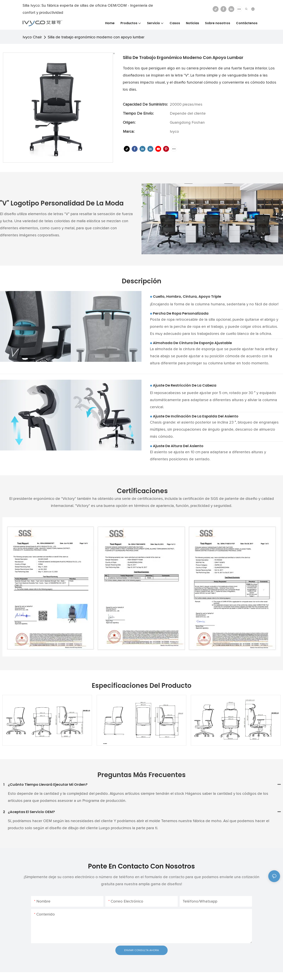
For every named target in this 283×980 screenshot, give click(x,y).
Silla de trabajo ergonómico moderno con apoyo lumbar (96, 37)
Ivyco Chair (32, 37)
